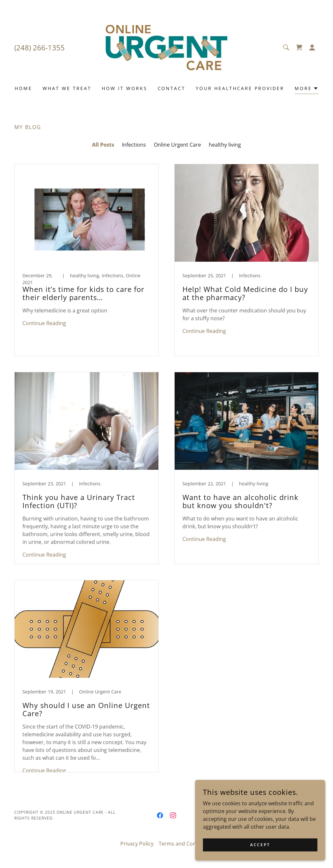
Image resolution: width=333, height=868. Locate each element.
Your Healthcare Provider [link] (240, 88)
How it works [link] (125, 88)
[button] (312, 47)
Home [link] (23, 88)
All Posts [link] (103, 145)
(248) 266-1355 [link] (40, 47)
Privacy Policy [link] (137, 844)
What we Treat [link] (67, 88)
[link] (166, 47)
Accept (260, 845)
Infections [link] (134, 145)
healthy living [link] (225, 145)
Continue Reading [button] (44, 323)
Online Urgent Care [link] (177, 145)
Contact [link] (172, 88)
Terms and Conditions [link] (186, 844)
